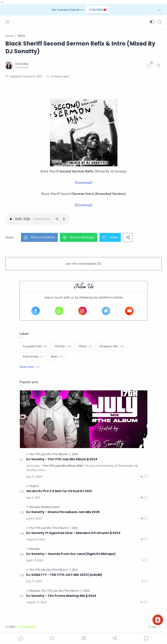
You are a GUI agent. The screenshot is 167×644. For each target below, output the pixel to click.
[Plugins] (34, 486)
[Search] (160, 22)
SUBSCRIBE (98, 10)
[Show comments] (146, 638)
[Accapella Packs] (35, 346)
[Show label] (30, 367)
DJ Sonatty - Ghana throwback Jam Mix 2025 (63, 512)
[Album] (85, 346)
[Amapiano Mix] (112, 346)
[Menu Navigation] (7, 22)
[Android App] (33, 357)
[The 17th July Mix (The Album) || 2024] (54, 454)
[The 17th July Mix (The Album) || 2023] (54, 570)
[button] (152, 22)
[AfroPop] (63, 346)
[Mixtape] (35, 507)
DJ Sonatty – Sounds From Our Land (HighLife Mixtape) (71, 554)
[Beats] (57, 357)
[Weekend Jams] (50, 507)
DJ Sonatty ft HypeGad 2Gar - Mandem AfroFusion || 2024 (73, 533)
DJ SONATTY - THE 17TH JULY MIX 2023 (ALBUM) (64, 575)
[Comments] (149, 65)
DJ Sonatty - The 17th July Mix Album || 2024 (62, 459)
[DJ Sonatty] (22, 64)
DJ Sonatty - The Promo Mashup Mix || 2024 (61, 596)
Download (83, 182)
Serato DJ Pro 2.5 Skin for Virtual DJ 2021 (59, 491)
